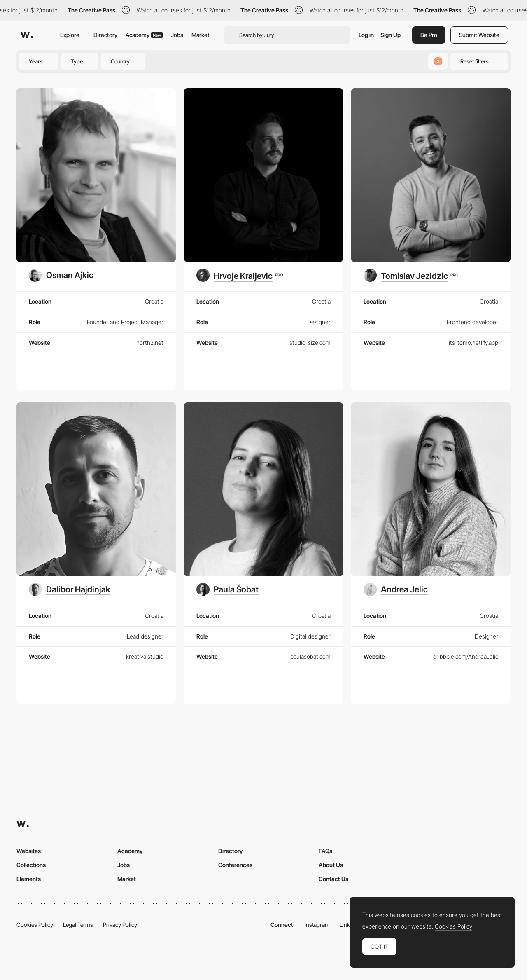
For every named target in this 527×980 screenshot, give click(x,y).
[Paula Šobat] (227, 589)
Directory (105, 35)
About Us (331, 865)
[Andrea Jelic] (396, 589)
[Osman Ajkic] (61, 275)
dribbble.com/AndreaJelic (466, 656)
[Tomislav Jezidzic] (411, 275)
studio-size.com (310, 343)
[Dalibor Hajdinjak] (70, 589)
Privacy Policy (120, 925)
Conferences (235, 865)
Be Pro (429, 35)
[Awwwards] (27, 35)
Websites (29, 851)
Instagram (317, 925)
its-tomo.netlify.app (473, 343)
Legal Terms (78, 925)
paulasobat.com (310, 656)
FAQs (325, 851)
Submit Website (479, 35)
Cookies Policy (35, 925)
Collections (31, 865)
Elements (29, 879)
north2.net (150, 343)
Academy (144, 35)
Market (201, 35)
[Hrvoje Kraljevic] (240, 275)
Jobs (177, 35)
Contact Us (333, 879)
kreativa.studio (145, 656)
